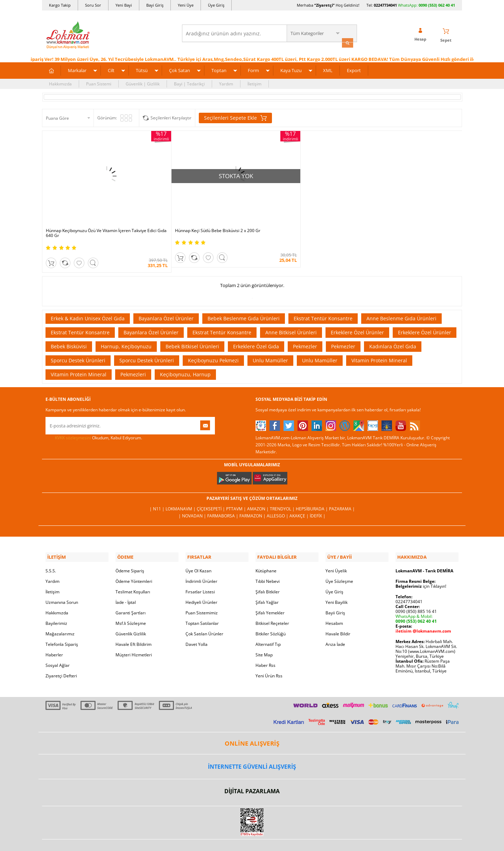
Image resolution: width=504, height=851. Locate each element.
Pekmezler (305, 328)
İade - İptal (126, 582)
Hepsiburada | (312, 491)
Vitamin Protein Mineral (379, 342)
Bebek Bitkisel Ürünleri (192, 328)
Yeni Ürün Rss (269, 656)
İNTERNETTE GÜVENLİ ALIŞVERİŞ (252, 747)
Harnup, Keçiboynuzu (126, 328)
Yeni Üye (186, 5)
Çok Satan (180, 69)
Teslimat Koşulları (133, 572)
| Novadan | (193, 498)
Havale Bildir (338, 614)
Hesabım (334, 603)
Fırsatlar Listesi (200, 572)
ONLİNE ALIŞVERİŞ (252, 723)
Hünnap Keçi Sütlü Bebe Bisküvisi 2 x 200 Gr (194, 212)
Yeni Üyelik (336, 551)
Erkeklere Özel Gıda (256, 328)
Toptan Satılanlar (202, 603)
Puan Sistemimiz (202, 593)
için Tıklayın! (421, 566)
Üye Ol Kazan (198, 551)
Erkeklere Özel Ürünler (357, 314)
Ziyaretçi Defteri (61, 656)
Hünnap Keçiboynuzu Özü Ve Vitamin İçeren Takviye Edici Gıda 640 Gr (88, 215)
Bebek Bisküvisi (69, 328)
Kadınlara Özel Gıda (393, 328)
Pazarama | (342, 491)
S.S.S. (51, 551)
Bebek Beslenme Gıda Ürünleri (244, 300)
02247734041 (385, 5)
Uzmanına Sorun (62, 582)
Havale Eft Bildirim (134, 624)
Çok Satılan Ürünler (204, 614)
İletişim (254, 83)
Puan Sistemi (99, 83)
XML (328, 69)
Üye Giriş (216, 5)
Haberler (54, 635)
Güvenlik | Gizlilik (143, 83)
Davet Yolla (197, 624)
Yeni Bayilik (337, 582)
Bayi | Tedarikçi (189, 83)
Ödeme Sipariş (130, 551)
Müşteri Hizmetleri (134, 635)
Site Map (264, 635)
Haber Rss (265, 645)
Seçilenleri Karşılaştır (171, 117)
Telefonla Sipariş (62, 624)
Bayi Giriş (155, 5)
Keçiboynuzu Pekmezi (213, 342)
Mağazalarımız (60, 614)
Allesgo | (278, 498)
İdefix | (318, 498)
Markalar (77, 69)
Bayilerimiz (56, 603)
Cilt (111, 69)
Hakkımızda (60, 83)
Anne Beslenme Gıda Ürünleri (401, 300)
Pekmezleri (133, 356)
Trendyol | (283, 491)
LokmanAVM (252, 835)
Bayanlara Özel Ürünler (166, 300)
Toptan (219, 69)
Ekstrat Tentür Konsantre (323, 300)
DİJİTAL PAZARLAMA (252, 772)
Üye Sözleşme (339, 561)
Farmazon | (253, 498)
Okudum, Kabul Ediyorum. (94, 419)
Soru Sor (93, 5)
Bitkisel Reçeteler (272, 603)
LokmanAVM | (181, 491)
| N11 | (157, 491)
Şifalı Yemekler (270, 593)
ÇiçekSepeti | (211, 491)
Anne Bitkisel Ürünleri (291, 314)
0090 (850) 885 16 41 (416, 591)
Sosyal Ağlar (58, 645)
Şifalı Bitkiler (268, 572)
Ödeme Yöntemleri (134, 561)
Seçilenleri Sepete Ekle (235, 117)
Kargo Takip (60, 5)
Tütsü (142, 69)
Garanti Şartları (131, 593)
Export (354, 69)
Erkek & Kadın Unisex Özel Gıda (88, 300)
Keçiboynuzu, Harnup (185, 356)
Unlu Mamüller (270, 342)
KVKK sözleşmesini (73, 419)
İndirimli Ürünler (201, 561)
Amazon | (258, 491)
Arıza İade (335, 624)
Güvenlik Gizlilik (131, 614)
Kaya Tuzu (291, 69)
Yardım (226, 83)
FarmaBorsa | (223, 498)
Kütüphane (266, 551)
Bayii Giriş (335, 593)
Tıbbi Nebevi (268, 561)
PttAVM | (237, 491)
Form (253, 69)
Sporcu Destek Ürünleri (78, 342)
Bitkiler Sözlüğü (271, 614)
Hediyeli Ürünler (201, 582)
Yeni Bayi (124, 5)
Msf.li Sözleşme (131, 603)
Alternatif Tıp (268, 624)
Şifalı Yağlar (267, 582)
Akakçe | (300, 498)
